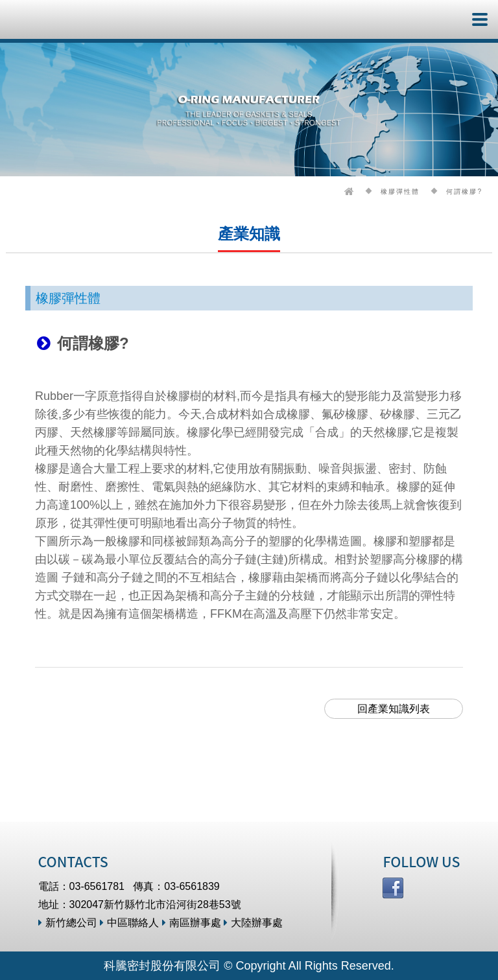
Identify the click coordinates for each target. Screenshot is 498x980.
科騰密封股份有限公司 (51, 19)
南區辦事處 (192, 923)
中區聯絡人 (129, 923)
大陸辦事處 (253, 923)
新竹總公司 (68, 923)
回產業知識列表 (394, 709)
